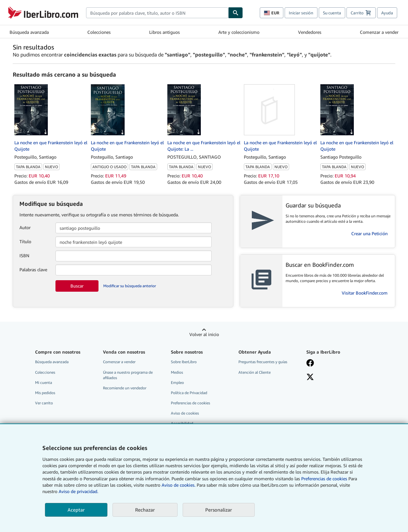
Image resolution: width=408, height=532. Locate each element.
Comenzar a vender (379, 32)
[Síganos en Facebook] (336, 363)
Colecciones (99, 32)
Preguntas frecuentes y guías (263, 362)
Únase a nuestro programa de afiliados (128, 375)
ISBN (24, 255)
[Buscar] (236, 13)
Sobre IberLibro (184, 362)
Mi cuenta (44, 382)
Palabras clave (33, 270)
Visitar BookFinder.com (365, 293)
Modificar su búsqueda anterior (130, 286)
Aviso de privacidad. (78, 491)
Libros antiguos (164, 32)
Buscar (77, 286)
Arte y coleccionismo (239, 32)
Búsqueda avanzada (29, 32)
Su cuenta (332, 13)
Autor (25, 227)
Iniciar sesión (301, 13)
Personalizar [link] (219, 510)
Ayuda (387, 13)
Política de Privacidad (189, 393)
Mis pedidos (45, 393)
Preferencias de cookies (324, 479)
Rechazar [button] (145, 510)
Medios (177, 372)
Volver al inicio (204, 334)
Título (25, 241)
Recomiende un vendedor (125, 388)
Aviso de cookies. (178, 485)
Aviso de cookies (185, 413)
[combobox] (157, 13)
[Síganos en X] (336, 378)
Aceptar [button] (76, 510)
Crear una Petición (369, 233)
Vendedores (310, 32)
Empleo (177, 382)
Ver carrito (44, 403)
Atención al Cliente (255, 372)
